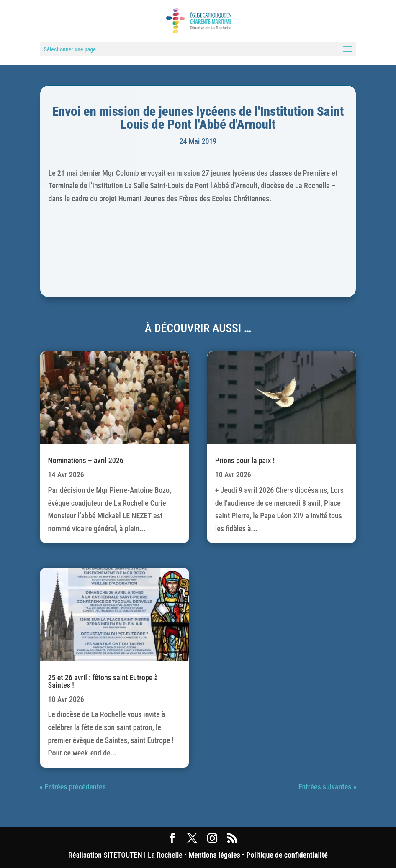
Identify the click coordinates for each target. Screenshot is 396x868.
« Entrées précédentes (73, 787)
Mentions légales (214, 855)
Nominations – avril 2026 (86, 460)
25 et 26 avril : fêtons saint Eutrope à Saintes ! (103, 681)
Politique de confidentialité (287, 855)
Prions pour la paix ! (245, 460)
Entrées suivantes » (328, 787)
